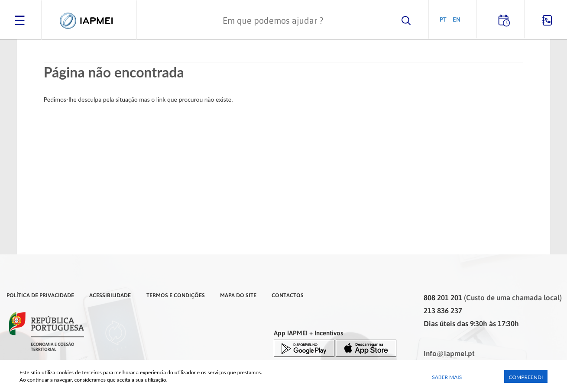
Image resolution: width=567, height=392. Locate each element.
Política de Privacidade (40, 295)
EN (457, 19)
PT (443, 19)
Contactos (288, 295)
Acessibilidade (110, 295)
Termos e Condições (176, 295)
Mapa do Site (238, 295)
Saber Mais (447, 377)
